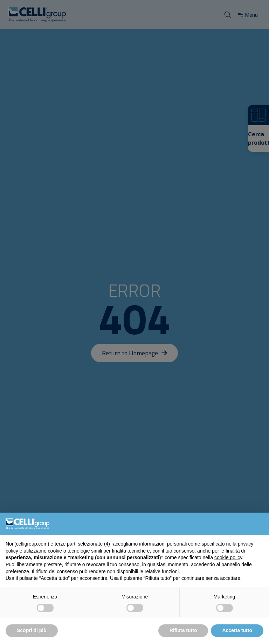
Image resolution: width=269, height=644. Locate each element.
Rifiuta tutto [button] (183, 630)
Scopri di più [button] (32, 630)
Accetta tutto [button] (237, 630)
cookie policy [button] (228, 557)
